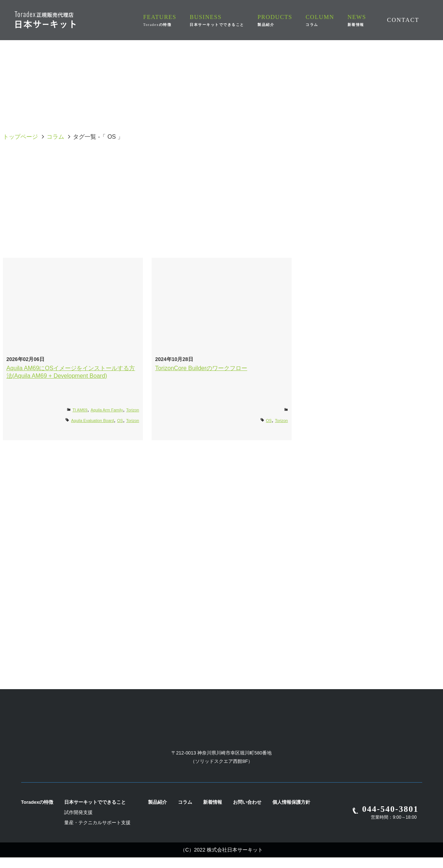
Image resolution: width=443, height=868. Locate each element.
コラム (55, 137)
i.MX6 (134, 201)
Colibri (309, 183)
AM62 (397, 166)
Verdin (134, 236)
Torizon (309, 218)
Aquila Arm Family (107, 410)
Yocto (309, 236)
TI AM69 (80, 410)
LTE (134, 218)
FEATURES (174, 20)
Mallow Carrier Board (221, 218)
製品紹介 (158, 813)
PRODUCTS (285, 20)
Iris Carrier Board (397, 201)
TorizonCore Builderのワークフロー (201, 368)
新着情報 (213, 813)
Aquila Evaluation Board (222, 166)
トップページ (20, 137)
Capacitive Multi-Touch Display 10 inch (221, 183)
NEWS (358, 20)
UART (397, 218)
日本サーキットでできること (95, 813)
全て (47, 166)
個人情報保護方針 (291, 813)
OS (309, 166)
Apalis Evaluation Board (134, 183)
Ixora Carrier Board (47, 218)
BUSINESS (229, 20)
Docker (46, 201)
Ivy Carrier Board (134, 166)
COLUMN (325, 20)
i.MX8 (309, 201)
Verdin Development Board (221, 236)
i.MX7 (221, 201)
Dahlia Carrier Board (396, 183)
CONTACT (403, 20)
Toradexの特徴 (37, 813)
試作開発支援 (78, 823)
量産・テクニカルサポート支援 (97, 833)
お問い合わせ (247, 813)
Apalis (46, 183)
